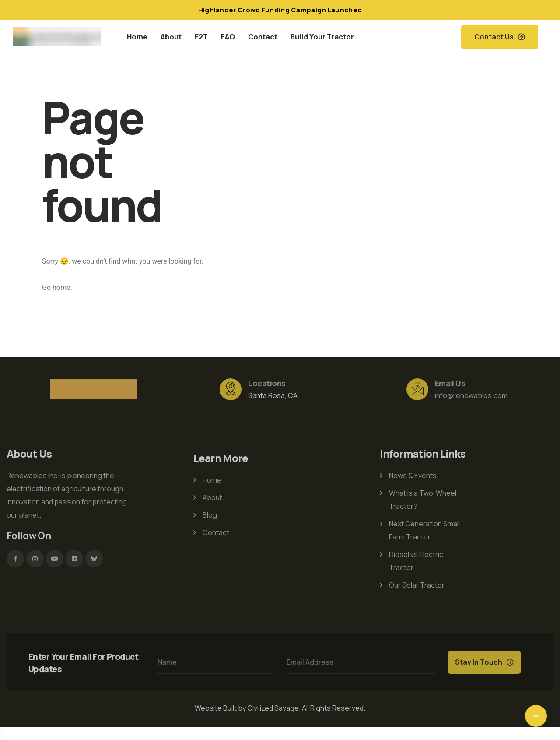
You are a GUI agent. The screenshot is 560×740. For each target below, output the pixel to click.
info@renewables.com (471, 397)
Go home (56, 287)
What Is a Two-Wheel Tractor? (423, 498)
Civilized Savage (273, 708)
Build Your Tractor (322, 37)
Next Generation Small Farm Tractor (424, 529)
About (171, 37)
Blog (210, 517)
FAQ (228, 37)
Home (137, 37)
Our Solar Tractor (417, 583)
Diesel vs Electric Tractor (416, 559)
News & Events (413, 474)
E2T (201, 37)
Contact (263, 37)
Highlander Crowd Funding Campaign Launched (280, 10)
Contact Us (494, 37)
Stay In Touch (479, 664)
